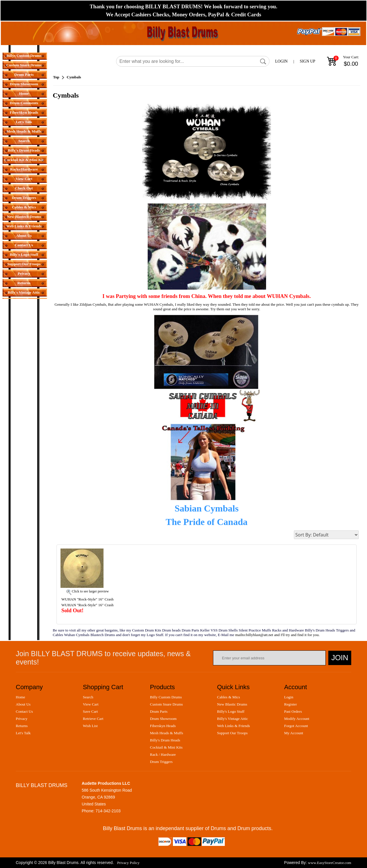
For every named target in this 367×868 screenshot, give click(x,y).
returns (22, 726)
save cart (90, 711)
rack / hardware (163, 754)
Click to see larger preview (90, 591)
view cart (91, 704)
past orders (293, 711)
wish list (90, 726)
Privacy (24, 273)
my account (294, 733)
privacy (22, 719)
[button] (263, 61)
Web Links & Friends (24, 226)
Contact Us (24, 245)
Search (24, 141)
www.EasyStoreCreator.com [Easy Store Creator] (330, 863)
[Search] (193, 61)
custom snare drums (166, 704)
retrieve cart (93, 719)
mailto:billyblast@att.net (254, 635)
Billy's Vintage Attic (24, 292)
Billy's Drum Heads (24, 150)
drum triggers (161, 762)
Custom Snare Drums (24, 65)
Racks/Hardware (24, 169)
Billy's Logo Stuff (24, 254)
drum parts (159, 711)
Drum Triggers (24, 198)
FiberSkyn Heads (24, 112)
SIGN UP (308, 61)
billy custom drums (166, 697)
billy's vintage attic (233, 719)
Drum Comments (24, 103)
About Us (24, 236)
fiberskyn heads (163, 726)
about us (23, 704)
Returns (24, 283)
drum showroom (163, 719)
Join (340, 658)
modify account (297, 719)
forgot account (296, 726)
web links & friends (234, 726)
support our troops (232, 733)
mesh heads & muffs (167, 733)
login (289, 697)
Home (24, 93)
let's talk (23, 733)
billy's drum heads (165, 740)
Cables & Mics (24, 207)
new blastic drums (232, 704)
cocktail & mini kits (166, 747)
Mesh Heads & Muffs (24, 131)
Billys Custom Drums (24, 56)
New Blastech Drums (24, 217)
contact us (24, 711)
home (21, 697)
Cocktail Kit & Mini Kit (24, 160)
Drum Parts (24, 74)
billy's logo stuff (231, 711)
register (290, 704)
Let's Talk (24, 122)
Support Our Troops (24, 264)
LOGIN (282, 61)
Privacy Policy (128, 863)
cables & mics (229, 697)
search (88, 697)
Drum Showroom (24, 84)
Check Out (24, 188)
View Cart (24, 179)
